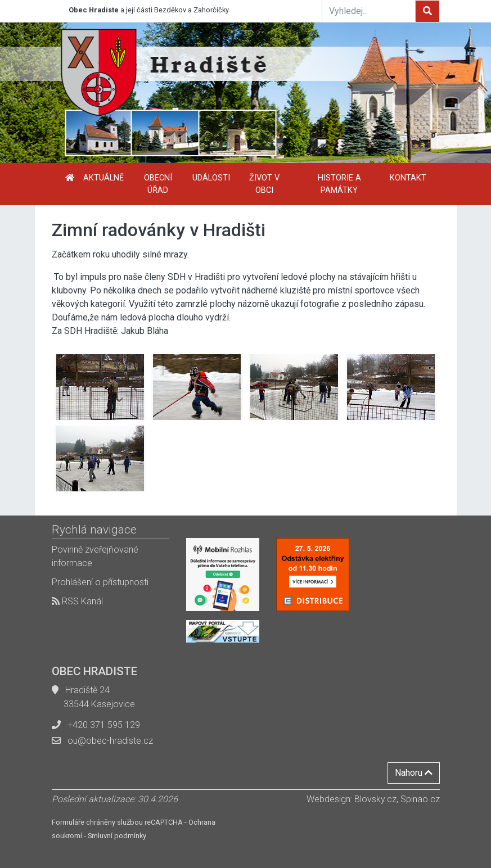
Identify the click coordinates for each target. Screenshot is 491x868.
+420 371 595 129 (104, 725)
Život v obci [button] (264, 184)
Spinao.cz (420, 799)
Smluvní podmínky (117, 836)
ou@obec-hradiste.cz (110, 741)
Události (211, 178)
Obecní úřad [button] (158, 184)
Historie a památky (339, 184)
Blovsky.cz (375, 799)
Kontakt (408, 178)
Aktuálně (103, 178)
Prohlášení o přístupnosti (100, 582)
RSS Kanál (77, 601)
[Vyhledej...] (369, 11)
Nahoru (414, 773)
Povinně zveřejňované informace (95, 556)
